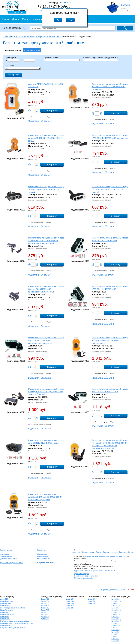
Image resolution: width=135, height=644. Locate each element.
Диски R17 (45, 608)
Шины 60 (91, 601)
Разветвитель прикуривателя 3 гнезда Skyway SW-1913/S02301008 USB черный (46, 189)
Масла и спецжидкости (35, 19)
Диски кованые (6, 556)
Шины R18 (115, 628)
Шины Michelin (6, 603)
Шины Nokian (5, 606)
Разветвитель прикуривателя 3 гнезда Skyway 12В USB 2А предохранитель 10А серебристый (46, 392)
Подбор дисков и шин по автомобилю (15, 621)
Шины (5, 19)
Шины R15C (116, 614)
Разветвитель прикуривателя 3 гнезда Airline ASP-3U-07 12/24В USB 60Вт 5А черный (110, 87)
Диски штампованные (9, 559)
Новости (85, 552)
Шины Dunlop (5, 619)
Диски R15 (45, 603)
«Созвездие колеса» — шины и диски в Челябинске (105, 556)
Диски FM (4, 599)
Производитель (51, 57)
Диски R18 (45, 610)
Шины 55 (91, 599)
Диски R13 (45, 599)
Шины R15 (115, 612)
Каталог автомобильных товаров (28, 36)
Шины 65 (91, 603)
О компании (76, 551)
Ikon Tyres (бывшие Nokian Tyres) (13, 608)
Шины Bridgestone (7, 601)
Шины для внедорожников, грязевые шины (17, 623)
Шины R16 (115, 617)
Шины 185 (70, 599)
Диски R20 (45, 614)
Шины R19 (115, 630)
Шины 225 (70, 608)
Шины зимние (42, 556)
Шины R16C (116, 621)
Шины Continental (7, 614)
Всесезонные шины (45, 559)
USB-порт (10, 66)
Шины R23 (115, 639)
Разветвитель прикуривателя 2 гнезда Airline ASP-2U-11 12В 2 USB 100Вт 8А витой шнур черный (46, 497)
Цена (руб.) (10, 57)
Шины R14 (115, 608)
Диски (15, 19)
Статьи (99, 552)
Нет (70, 20)
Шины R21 (115, 634)
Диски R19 (45, 612)
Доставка (114, 552)
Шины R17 (115, 623)
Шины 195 (70, 601)
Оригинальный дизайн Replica (12, 563)
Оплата (106, 552)
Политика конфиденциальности (86, 576)
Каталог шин (42, 550)
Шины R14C (116, 610)
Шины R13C (116, 606)
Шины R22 (115, 636)
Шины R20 (115, 632)
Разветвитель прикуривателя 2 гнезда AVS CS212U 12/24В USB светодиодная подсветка (46, 340)
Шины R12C (116, 601)
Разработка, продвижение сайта (113, 590)
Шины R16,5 (116, 619)
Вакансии (123, 552)
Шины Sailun (5, 612)
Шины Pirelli (5, 617)
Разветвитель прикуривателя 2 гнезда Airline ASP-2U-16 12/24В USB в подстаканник (110, 340)
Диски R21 (45, 617)
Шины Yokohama (7, 610)
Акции (92, 552)
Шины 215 (70, 606)
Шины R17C (116, 625)
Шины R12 (115, 599)
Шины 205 (70, 603)
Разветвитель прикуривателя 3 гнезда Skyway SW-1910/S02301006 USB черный (110, 189)
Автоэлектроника (53, 36)
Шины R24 (115, 641)
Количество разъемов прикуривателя (100, 57)
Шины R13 (115, 603)
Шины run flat (5, 625)
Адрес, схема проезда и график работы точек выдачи (94, 571)
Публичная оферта (81, 574)
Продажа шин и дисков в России (13, 628)
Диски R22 (45, 619)
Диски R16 (45, 606)
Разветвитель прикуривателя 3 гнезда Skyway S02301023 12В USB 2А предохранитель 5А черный (46, 240)
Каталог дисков (6, 550)
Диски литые (5, 554)
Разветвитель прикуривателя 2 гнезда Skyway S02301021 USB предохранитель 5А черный (46, 289)
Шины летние (42, 554)
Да (58, 20)
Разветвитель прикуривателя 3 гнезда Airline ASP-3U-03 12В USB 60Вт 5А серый (46, 138)
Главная (7, 36)
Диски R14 (45, 601)
